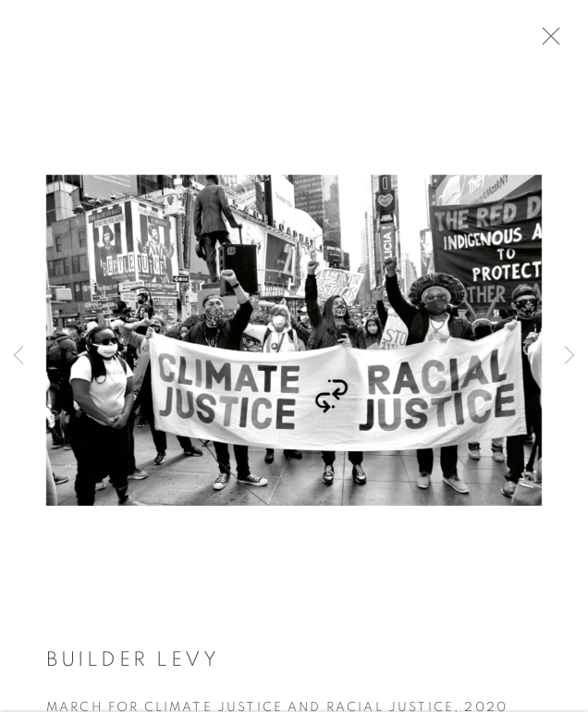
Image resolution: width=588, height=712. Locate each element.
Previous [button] (18, 356)
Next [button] (570, 356)
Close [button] (562, 42)
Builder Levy (133, 667)
